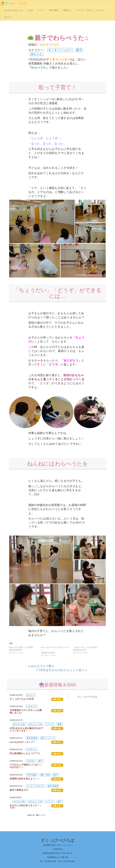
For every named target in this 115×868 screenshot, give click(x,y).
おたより (8, 17)
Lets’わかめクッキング (23, 742)
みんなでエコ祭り (43, 666)
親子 (79, 50)
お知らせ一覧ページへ (36, 815)
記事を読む (57, 699)
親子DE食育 (32, 738)
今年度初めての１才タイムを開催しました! (26, 711)
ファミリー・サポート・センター (90, 10)
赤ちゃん (37, 54)
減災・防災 (45, 775)
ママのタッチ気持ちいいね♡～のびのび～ (26, 766)
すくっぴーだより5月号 (22, 699)
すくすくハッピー (60, 50)
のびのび (31, 761)
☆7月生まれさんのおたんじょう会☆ (60, 670)
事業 (60, 724)
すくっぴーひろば (87, 697)
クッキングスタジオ (35, 786)
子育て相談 (53, 10)
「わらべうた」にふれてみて (85, 647)
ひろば (30, 10)
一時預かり (67, 10)
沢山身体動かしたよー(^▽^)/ (25, 753)
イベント (41, 10)
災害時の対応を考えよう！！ (24, 779)
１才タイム (32, 706)
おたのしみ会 (19, 724)
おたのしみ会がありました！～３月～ (26, 807)
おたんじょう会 (35, 724)
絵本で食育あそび (19, 790)
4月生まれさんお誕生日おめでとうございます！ (26, 729)
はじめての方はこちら (14, 10)
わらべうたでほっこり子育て (21, 647)
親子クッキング (48, 738)
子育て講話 (32, 775)
